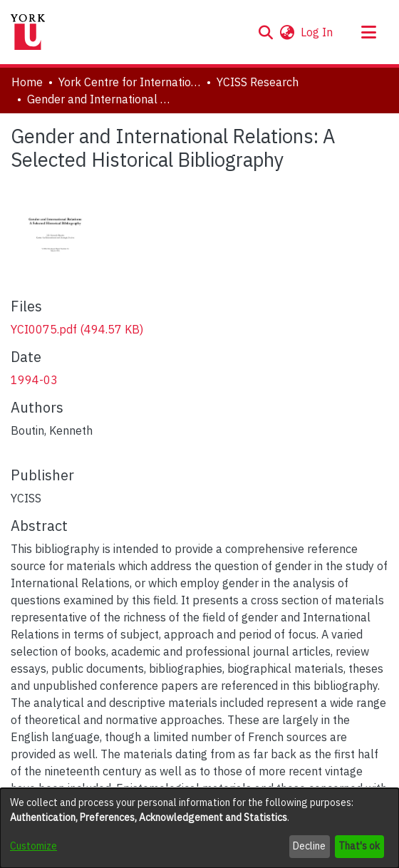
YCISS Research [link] (258, 82)
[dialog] (199, 828)
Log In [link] (317, 32)
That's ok (359, 846)
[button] (265, 32)
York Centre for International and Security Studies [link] (130, 82)
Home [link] (27, 82)
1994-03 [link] (34, 380)
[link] (77, 329)
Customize (33, 846)
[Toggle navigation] (368, 32)
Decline (309, 846)
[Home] (28, 32)
